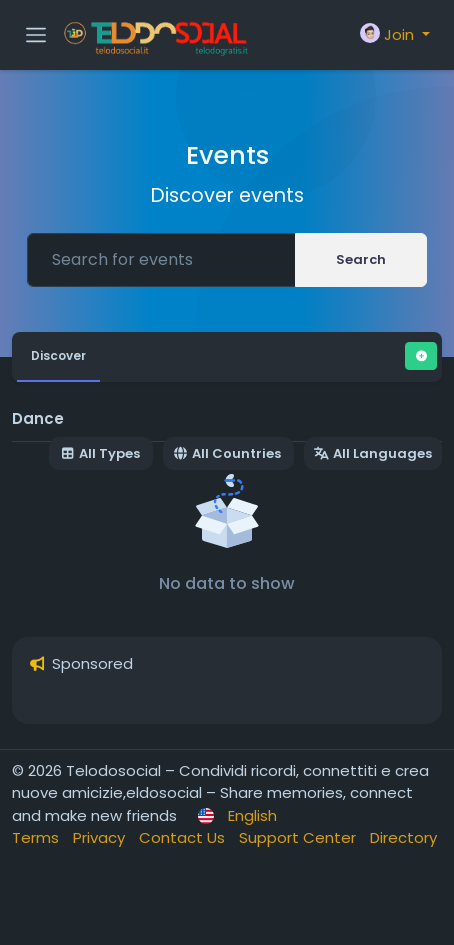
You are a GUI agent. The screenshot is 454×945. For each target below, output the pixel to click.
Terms (37, 837)
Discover (58, 355)
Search (361, 259)
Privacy (101, 837)
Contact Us (184, 837)
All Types (100, 453)
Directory (403, 837)
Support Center (299, 837)
